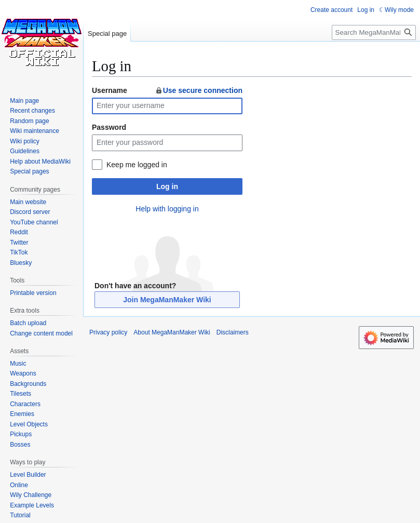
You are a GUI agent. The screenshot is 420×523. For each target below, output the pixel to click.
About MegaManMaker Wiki (172, 332)
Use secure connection (199, 90)
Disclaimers (233, 332)
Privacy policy (108, 332)
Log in (167, 186)
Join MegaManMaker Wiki (167, 300)
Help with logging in (167, 209)
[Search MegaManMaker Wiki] (374, 32)
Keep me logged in (137, 165)
